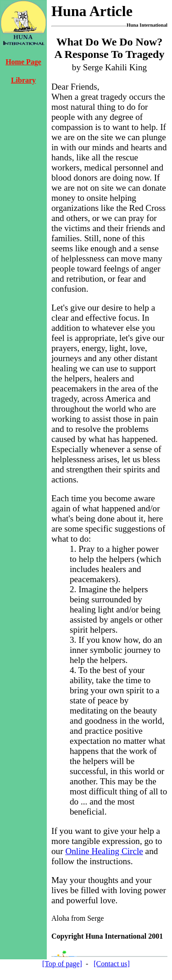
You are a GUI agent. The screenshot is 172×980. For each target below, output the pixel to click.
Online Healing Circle (104, 851)
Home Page (23, 62)
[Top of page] (62, 964)
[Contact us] (112, 964)
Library (23, 80)
